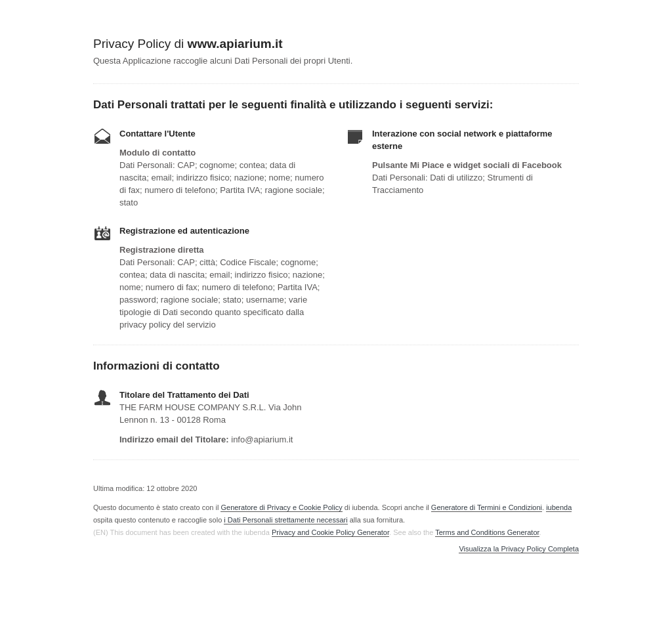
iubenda (559, 507)
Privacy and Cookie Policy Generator (330, 532)
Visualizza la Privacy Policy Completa (519, 549)
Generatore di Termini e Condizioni (487, 507)
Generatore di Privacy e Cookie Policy (281, 507)
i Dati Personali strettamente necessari (285, 520)
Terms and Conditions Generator (487, 532)
